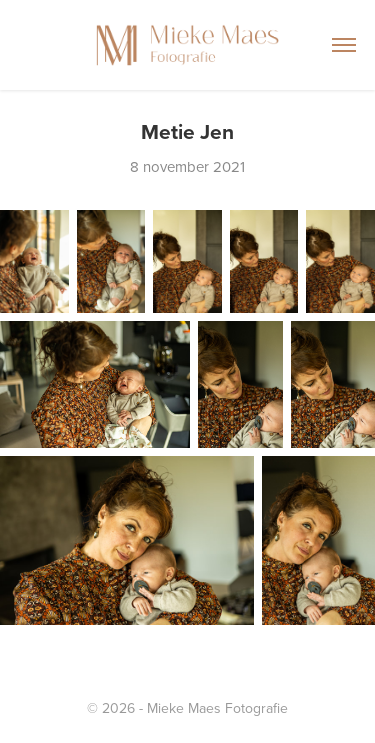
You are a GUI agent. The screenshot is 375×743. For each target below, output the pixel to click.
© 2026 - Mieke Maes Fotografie (187, 708)
